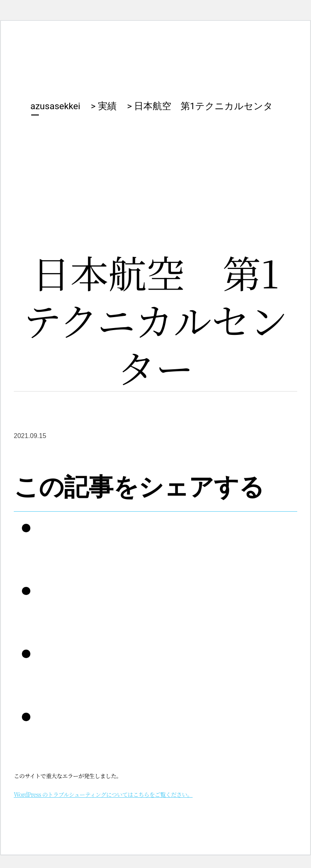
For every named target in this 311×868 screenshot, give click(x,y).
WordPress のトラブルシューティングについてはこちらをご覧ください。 (103, 794)
